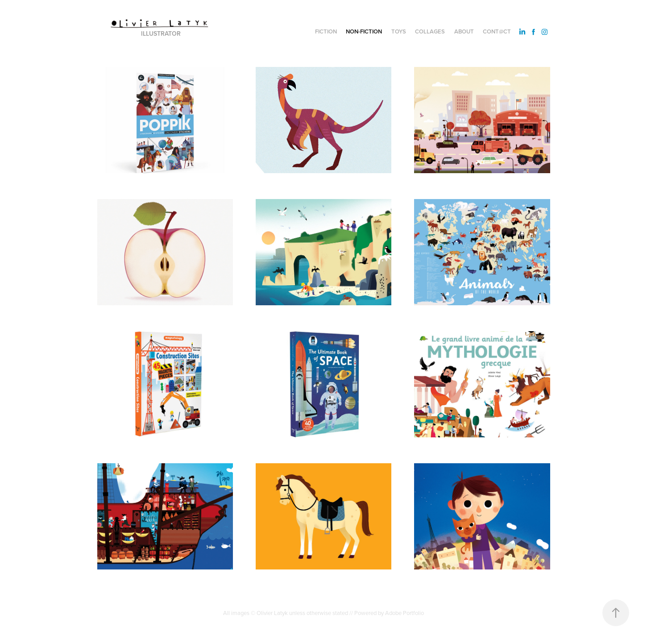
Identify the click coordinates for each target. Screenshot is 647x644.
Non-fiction (364, 31)
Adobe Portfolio (404, 613)
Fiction (326, 31)
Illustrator (161, 33)
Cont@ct (497, 31)
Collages (430, 31)
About (464, 31)
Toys (399, 31)
